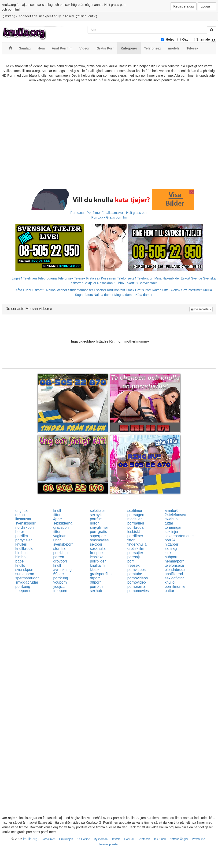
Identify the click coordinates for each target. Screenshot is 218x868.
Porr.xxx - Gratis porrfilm (109, 217)
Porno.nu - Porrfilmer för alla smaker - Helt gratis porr (109, 213)
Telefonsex (65, 278)
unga (57, 540)
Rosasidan (105, 283)
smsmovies (99, 540)
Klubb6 (119, 283)
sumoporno (25, 574)
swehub (171, 519)
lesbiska (97, 557)
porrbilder (98, 561)
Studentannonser (81, 290)
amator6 (172, 511)
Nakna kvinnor (57, 290)
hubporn (172, 557)
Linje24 (17, 278)
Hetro (170, 39)
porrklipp (60, 553)
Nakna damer (103, 295)
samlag (171, 549)
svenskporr (25, 570)
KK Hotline (83, 839)
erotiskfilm (136, 549)
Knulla (207, 290)
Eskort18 (131, 283)
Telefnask (144, 839)
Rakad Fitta (160, 290)
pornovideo (137, 582)
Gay (185, 39)
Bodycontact (148, 283)
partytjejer (24, 540)
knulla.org (30, 839)
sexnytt (96, 515)
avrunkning (62, 570)
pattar (169, 591)
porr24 (170, 540)
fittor (57, 515)
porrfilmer (135, 536)
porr (131, 561)
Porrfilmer (195, 290)
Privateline (199, 839)
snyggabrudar (27, 582)
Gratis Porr (143, 290)
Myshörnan (101, 839)
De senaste (202, 309)
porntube (135, 574)
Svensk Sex (178, 290)
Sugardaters (84, 295)
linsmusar (23, 519)
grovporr (60, 561)
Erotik (130, 290)
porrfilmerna (175, 587)
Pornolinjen (48, 839)
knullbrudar (25, 549)
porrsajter (135, 553)
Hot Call (129, 839)
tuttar (169, 523)
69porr (59, 574)
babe (20, 561)
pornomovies (138, 591)
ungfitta (22, 511)
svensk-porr (63, 544)
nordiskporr (25, 527)
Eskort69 (39, 290)
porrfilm (96, 519)
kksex (95, 570)
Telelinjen (30, 278)
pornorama (136, 587)
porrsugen (136, 515)
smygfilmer (99, 527)
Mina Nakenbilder (167, 278)
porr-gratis (98, 532)
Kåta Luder (24, 290)
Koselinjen (109, 278)
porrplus (97, 587)
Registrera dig (183, 6)
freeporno (24, 591)
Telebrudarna (47, 278)
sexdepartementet (180, 536)
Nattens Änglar (179, 839)
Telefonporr (145, 278)
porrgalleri (136, 523)
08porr (95, 582)
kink (168, 553)
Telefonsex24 (127, 278)
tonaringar (173, 527)
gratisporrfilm (101, 574)
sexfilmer (135, 511)
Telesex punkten (109, 844)
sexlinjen (172, 532)
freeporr (96, 553)
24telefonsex (175, 515)
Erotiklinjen (66, 839)
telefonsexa (174, 565)
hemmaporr (174, 561)
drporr (95, 578)
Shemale (203, 39)
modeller (135, 519)
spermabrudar (27, 578)
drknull (21, 515)
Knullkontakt (116, 290)
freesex (133, 565)
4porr (57, 519)
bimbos (22, 553)
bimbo (21, 557)
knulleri (21, 544)
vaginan (60, 536)
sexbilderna (63, 523)
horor (94, 523)
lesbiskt (134, 532)
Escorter (100, 290)
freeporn (60, 591)
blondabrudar (176, 570)
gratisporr (61, 527)
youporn (60, 582)
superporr (98, 536)
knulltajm (97, 565)
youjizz (59, 587)
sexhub (96, 591)
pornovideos (138, 578)
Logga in (207, 6)
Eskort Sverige (191, 278)
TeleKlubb (160, 839)
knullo (20, 565)
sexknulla (98, 549)
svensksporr (26, 523)
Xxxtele (116, 839)
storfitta (59, 549)
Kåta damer (144, 295)
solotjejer (97, 511)
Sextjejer (90, 283)
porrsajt (134, 557)
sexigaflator (174, 578)
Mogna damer (124, 295)
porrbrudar (136, 527)
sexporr (96, 544)
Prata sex (93, 278)
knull (57, 511)
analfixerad (174, 574)
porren (59, 557)
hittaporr (172, 544)
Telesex (80, 278)
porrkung (61, 578)
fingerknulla (137, 544)
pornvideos (137, 570)
